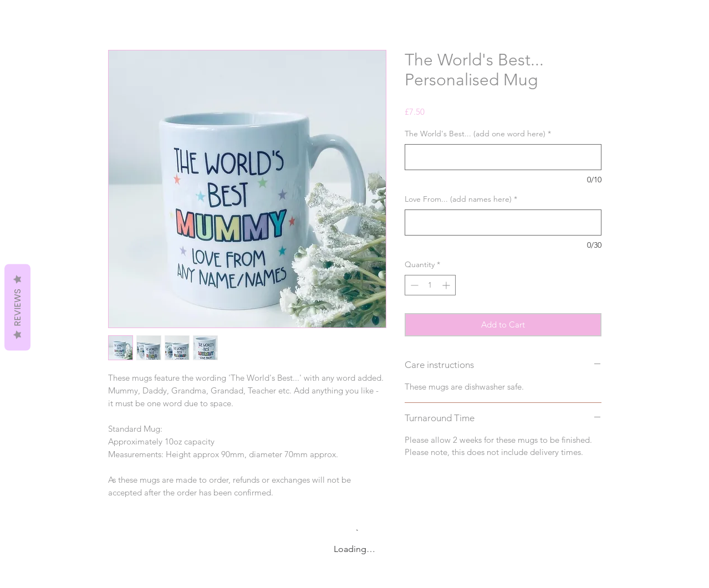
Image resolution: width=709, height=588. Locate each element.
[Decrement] (413, 285)
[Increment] (447, 285)
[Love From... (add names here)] (503, 223)
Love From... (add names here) (461, 199)
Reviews (17, 307)
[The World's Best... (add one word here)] (503, 157)
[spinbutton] (430, 285)
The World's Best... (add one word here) (478, 134)
